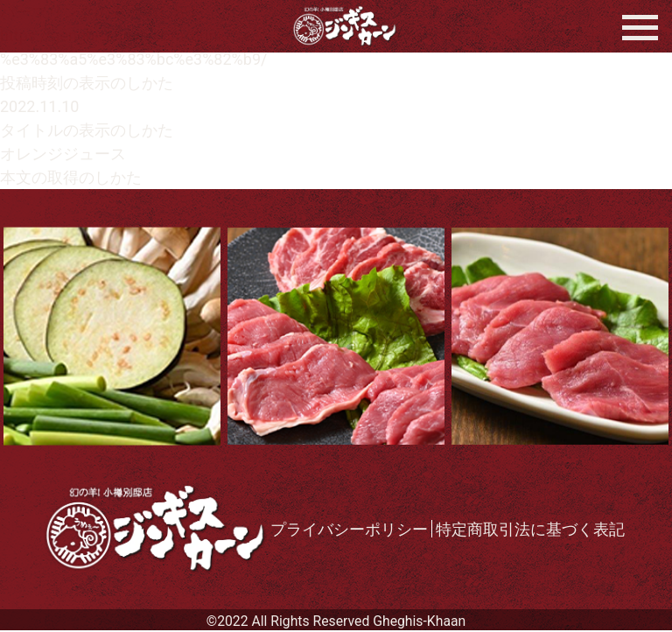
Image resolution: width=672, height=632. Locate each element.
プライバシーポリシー (349, 529)
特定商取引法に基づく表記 (530, 529)
